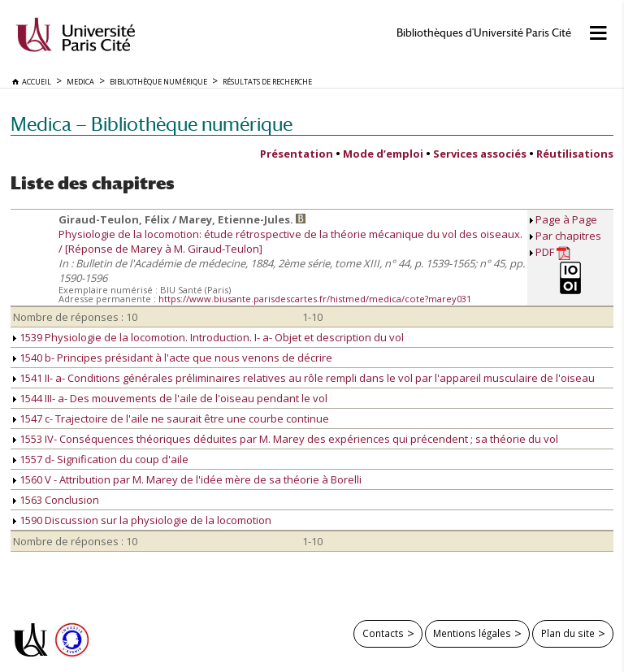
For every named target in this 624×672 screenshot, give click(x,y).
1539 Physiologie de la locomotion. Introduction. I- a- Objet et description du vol (208, 337)
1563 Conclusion (56, 500)
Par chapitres (568, 236)
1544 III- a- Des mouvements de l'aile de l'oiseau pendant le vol (170, 398)
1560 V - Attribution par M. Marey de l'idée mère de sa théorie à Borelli (187, 479)
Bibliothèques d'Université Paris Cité (484, 33)
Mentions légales (472, 633)
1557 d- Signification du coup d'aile (101, 459)
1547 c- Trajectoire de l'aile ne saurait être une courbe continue (171, 418)
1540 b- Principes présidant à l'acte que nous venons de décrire (173, 358)
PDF (553, 252)
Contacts (383, 633)
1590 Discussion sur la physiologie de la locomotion (142, 520)
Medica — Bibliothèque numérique (152, 124)
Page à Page (566, 219)
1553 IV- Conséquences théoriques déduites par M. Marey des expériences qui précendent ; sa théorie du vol (286, 439)
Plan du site (568, 633)
